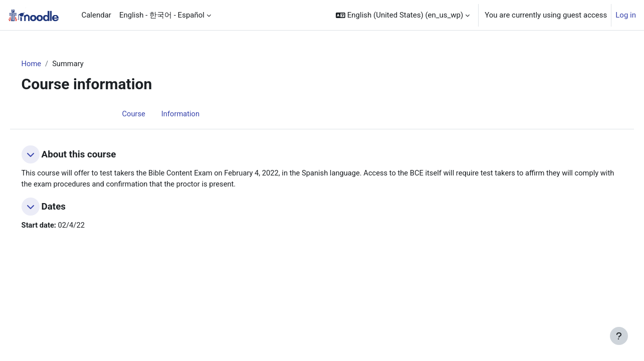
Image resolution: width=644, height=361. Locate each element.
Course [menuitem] (134, 114)
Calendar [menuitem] (96, 15)
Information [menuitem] (181, 114)
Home (46, 64)
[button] (403, 15)
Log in (626, 15)
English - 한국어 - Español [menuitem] (162, 15)
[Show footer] (619, 336)
